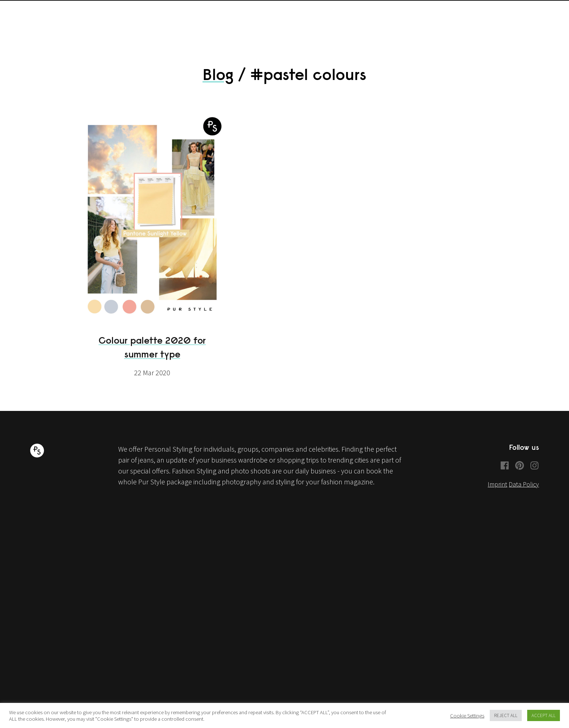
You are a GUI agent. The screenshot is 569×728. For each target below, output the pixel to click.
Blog (218, 81)
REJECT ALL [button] (506, 715)
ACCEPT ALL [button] (544, 715)
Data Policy (524, 491)
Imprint (497, 491)
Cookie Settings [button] (467, 716)
